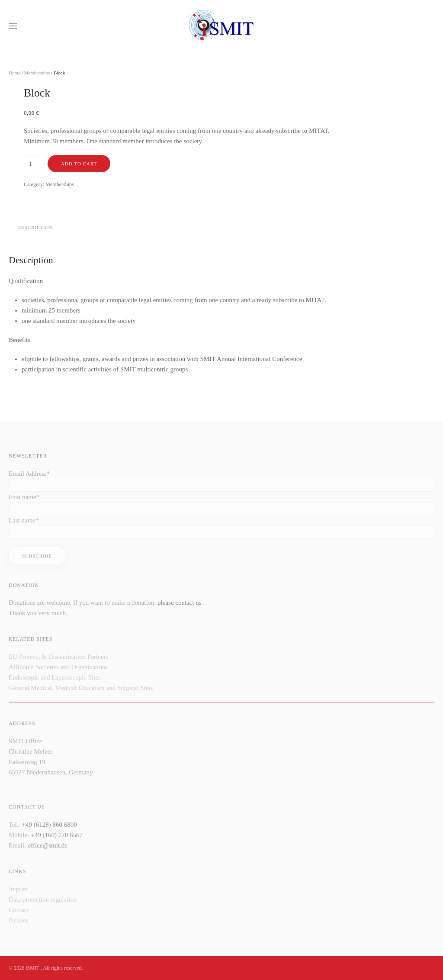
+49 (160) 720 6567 (57, 835)
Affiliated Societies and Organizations (58, 667)
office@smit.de (48, 845)
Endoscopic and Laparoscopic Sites (55, 677)
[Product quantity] (34, 164)
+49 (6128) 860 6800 (50, 825)
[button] (13, 26)
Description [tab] (35, 227)
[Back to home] (221, 26)
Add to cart (79, 164)
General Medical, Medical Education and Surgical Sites (81, 688)
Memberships (37, 73)
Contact (19, 910)
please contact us (180, 603)
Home (14, 73)
